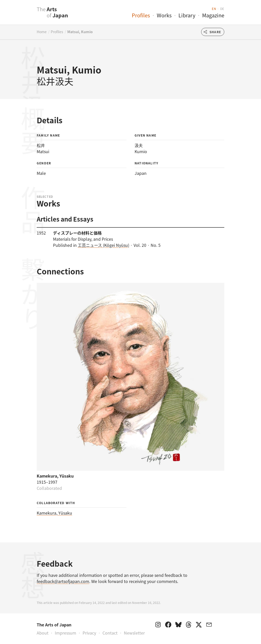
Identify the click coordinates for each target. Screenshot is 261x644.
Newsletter (134, 633)
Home (42, 32)
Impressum (66, 633)
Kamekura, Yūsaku (54, 513)
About (43, 633)
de (222, 9)
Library (187, 15)
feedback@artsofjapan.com (63, 581)
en (214, 9)
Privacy (89, 633)
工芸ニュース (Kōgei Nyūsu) (103, 245)
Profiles (141, 15)
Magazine (213, 15)
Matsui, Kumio (80, 32)
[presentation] (27, 15)
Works (164, 15)
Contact (110, 633)
